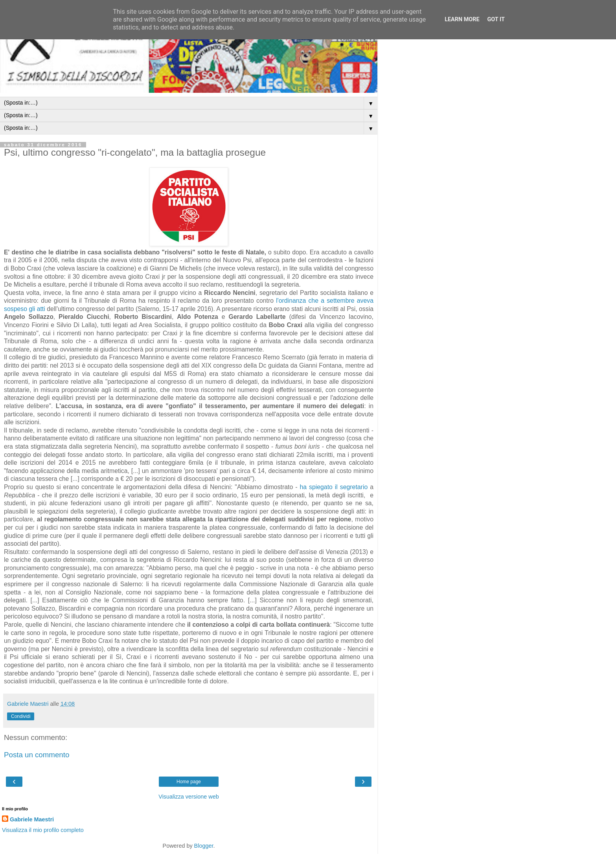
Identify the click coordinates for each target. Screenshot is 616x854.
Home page (189, 782)
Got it (496, 19)
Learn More (462, 19)
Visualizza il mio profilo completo (43, 830)
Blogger (204, 846)
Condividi (21, 716)
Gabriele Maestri (32, 819)
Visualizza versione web (188, 797)
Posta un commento (37, 755)
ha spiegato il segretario (334, 487)
